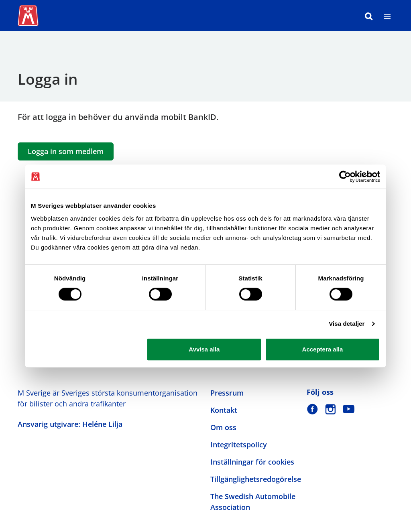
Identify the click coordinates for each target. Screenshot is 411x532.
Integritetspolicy (239, 445)
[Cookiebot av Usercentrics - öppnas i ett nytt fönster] (345, 177)
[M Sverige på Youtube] (349, 409)
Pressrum (227, 393)
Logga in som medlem (66, 151)
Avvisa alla (204, 349)
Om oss (223, 427)
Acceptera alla (323, 349)
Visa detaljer (347, 324)
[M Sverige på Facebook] (312, 409)
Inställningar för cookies (252, 462)
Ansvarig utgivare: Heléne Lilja (70, 424)
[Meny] (387, 16)
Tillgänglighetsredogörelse (256, 479)
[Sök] (369, 16)
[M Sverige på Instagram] (331, 409)
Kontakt (224, 410)
